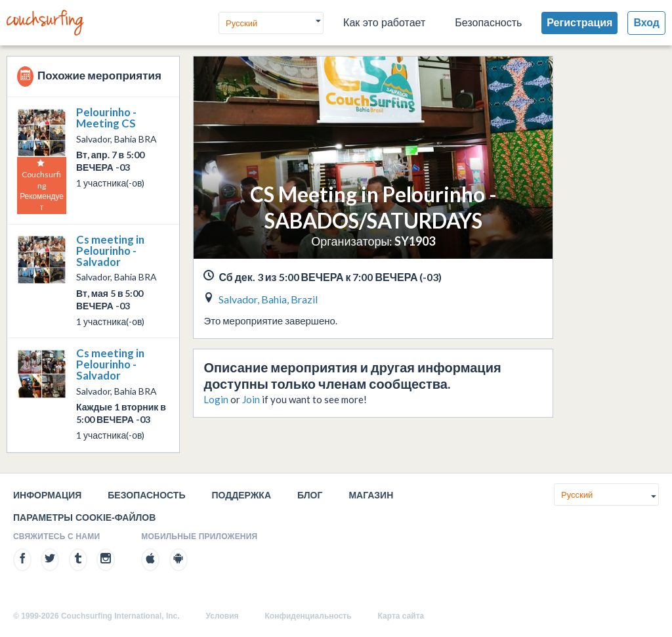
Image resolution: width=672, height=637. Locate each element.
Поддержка (241, 495)
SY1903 (415, 241)
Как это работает (384, 23)
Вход (646, 23)
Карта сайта (401, 616)
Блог (310, 495)
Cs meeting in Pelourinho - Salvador (110, 251)
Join (251, 399)
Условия (222, 616)
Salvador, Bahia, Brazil (268, 299)
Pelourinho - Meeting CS (106, 118)
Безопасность (488, 23)
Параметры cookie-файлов (84, 517)
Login (216, 399)
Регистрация (579, 23)
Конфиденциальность (308, 616)
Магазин (371, 495)
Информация (47, 495)
